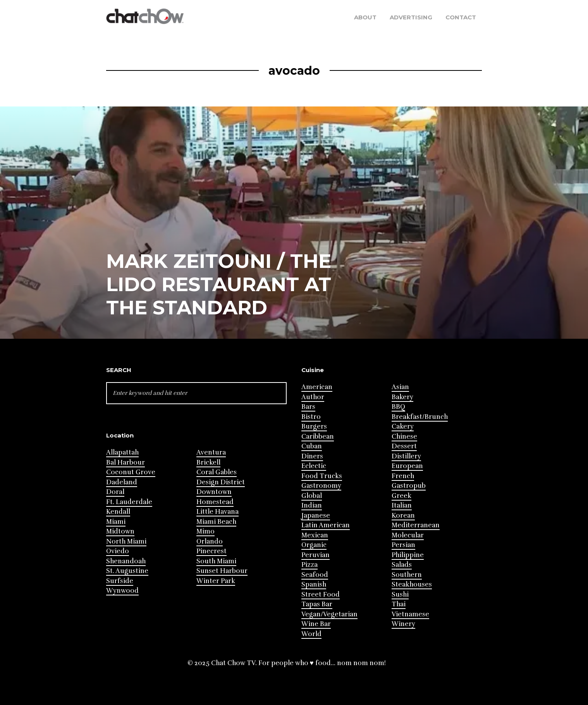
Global (312, 496)
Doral (115, 492)
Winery (403, 624)
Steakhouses (412, 584)
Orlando (210, 541)
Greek (401, 496)
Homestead (215, 502)
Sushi (400, 594)
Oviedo (118, 551)
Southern (407, 575)
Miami (116, 522)
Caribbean (318, 437)
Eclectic (314, 466)
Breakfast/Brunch (420, 417)
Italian (402, 505)
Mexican (315, 535)
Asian (400, 387)
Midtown (120, 531)
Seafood (315, 575)
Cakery (403, 426)
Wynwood (122, 591)
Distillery (406, 456)
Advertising (411, 17)
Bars (308, 407)
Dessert (404, 446)
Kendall (118, 512)
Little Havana (217, 512)
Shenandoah (126, 561)
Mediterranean (416, 525)
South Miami (216, 561)
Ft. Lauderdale (129, 502)
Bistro (311, 417)
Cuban (312, 446)
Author (313, 397)
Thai (399, 604)
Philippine (408, 555)
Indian (312, 505)
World (311, 634)
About (365, 17)
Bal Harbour (126, 462)
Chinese (404, 437)
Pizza (309, 565)
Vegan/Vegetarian (329, 614)
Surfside (120, 581)
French (403, 476)
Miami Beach (216, 522)
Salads (402, 565)
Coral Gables (217, 472)
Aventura (211, 452)
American (317, 387)
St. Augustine (127, 571)
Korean (403, 515)
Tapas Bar (317, 604)
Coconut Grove (131, 472)
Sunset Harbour (222, 571)
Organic (314, 545)
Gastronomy (321, 486)
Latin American (326, 525)
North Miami (126, 541)
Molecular (408, 535)
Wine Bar (316, 624)
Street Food (321, 594)
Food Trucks (322, 476)
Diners (312, 456)
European (407, 466)
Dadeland (122, 482)
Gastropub (409, 486)
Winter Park (216, 581)
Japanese (316, 515)
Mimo (205, 531)
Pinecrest (211, 551)
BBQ (398, 407)
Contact (461, 17)
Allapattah (122, 452)
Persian (403, 545)
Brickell (208, 462)
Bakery (402, 397)
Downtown (214, 492)
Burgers (314, 426)
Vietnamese (410, 614)
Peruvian (315, 555)
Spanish (314, 584)
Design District (221, 482)
